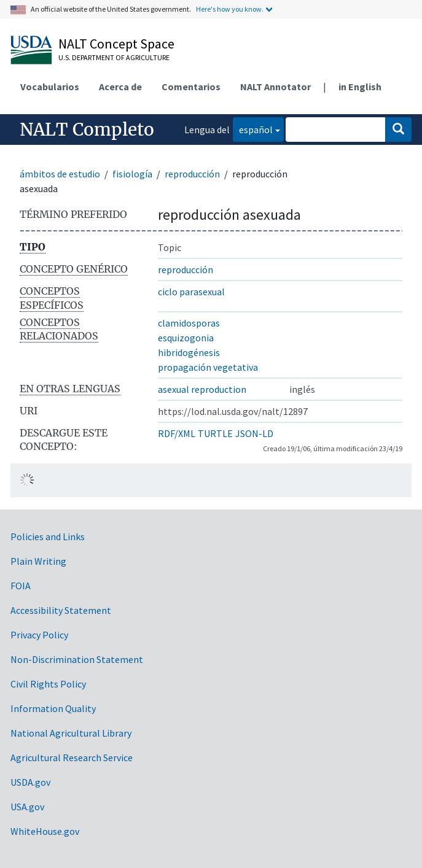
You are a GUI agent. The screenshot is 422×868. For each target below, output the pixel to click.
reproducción (192, 174)
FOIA (21, 586)
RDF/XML (177, 433)
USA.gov (27, 807)
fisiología (132, 174)
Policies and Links (48, 537)
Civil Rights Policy (48, 684)
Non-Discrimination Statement (77, 659)
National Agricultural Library (71, 733)
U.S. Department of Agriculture (114, 57)
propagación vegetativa (208, 367)
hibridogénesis (189, 352)
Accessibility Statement (61, 610)
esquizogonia (186, 338)
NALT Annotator (275, 87)
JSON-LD (254, 433)
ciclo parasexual (191, 292)
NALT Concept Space (116, 44)
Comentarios (191, 87)
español (253, 129)
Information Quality (53, 708)
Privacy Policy (39, 635)
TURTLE (215, 433)
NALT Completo (87, 130)
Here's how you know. (230, 9)
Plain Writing (38, 561)
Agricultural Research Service (72, 758)
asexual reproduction (202, 389)
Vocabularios (50, 87)
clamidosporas (189, 323)
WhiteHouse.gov (45, 831)
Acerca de (120, 87)
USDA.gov (30, 782)
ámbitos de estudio (60, 174)
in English (360, 87)
